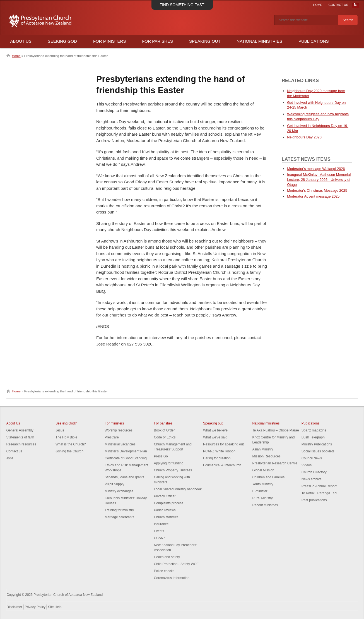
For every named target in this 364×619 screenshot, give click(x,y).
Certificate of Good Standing (126, 458)
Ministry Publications (317, 444)
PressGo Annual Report (319, 486)
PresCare (112, 437)
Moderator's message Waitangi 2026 (316, 169)
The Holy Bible (66, 437)
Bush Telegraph (313, 437)
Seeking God (62, 41)
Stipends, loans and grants (124, 477)
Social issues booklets (318, 451)
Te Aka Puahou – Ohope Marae (275, 430)
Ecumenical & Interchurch (222, 465)
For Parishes (157, 41)
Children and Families (268, 477)
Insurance (161, 524)
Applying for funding (169, 463)
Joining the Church (69, 451)
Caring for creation (217, 458)
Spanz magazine (314, 430)
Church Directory (314, 472)
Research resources (21, 444)
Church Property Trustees (173, 470)
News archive (312, 479)
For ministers (114, 423)
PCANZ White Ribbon (219, 451)
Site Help (55, 607)
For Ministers (110, 41)
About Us (21, 41)
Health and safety (167, 557)
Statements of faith (20, 437)
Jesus (60, 430)
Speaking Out (205, 41)
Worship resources (119, 430)
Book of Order (164, 430)
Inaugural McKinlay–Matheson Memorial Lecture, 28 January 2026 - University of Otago (319, 180)
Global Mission (263, 470)
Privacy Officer (165, 496)
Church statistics (166, 517)
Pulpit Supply (114, 484)
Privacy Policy (35, 607)
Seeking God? (66, 423)
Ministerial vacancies (120, 444)
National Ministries (260, 41)
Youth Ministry (263, 484)
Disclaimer (15, 607)
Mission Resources (266, 456)
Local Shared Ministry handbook (178, 489)
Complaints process (169, 503)
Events (159, 531)
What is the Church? (71, 444)
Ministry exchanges (119, 491)
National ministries (266, 423)
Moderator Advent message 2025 (313, 196)
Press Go (161, 456)
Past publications (314, 500)
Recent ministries (265, 505)
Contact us (14, 451)
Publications (314, 41)
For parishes (163, 423)
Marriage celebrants (119, 517)
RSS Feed (356, 6)
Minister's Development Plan (126, 451)
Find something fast (182, 5)
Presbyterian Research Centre (275, 463)
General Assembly (20, 430)
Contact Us (338, 5)
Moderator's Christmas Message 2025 (317, 190)
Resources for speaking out (223, 444)
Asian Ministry (263, 449)
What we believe (215, 430)
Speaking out (213, 423)
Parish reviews (165, 510)
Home (318, 5)
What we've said (215, 437)
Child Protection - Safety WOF (176, 564)
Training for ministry (119, 510)
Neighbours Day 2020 (304, 137)
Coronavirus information (172, 578)
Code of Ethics (165, 437)
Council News (312, 458)
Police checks (164, 571)
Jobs (10, 458)
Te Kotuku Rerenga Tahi (319, 493)
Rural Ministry (262, 498)
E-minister (260, 491)
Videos (307, 465)
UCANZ (160, 538)
